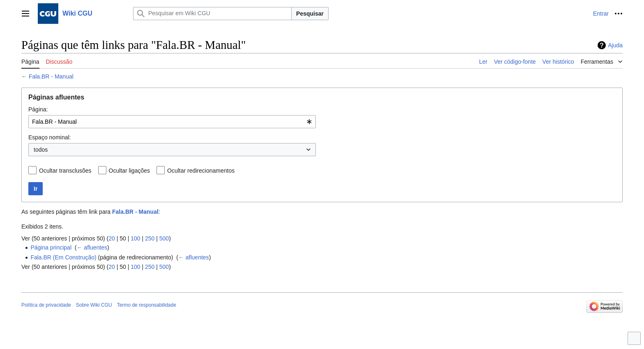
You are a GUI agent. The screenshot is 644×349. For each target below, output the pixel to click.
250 (150, 238)
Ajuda (615, 45)
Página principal (51, 247)
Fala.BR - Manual (51, 76)
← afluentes (92, 247)
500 (164, 238)
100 (135, 238)
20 (112, 238)
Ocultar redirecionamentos (201, 171)
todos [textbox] (41, 150)
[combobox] (172, 122)
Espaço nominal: (50, 137)
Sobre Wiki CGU (94, 305)
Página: (38, 109)
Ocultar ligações (129, 171)
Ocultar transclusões (65, 171)
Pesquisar (310, 14)
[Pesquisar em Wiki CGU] (212, 14)
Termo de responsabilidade (147, 305)
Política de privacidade (46, 305)
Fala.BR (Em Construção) (63, 257)
